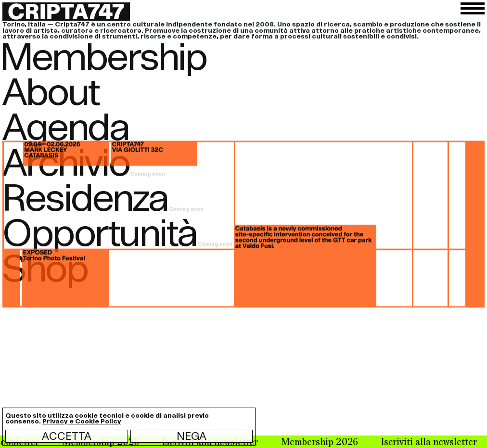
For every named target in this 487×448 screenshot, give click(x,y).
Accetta (67, 436)
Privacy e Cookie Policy (82, 421)
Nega (192, 436)
